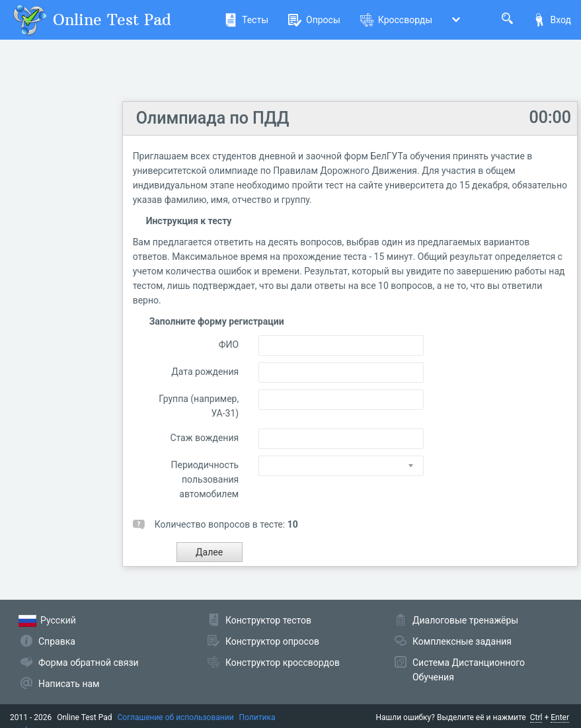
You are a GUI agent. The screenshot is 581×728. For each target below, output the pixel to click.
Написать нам (69, 684)
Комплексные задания (462, 641)
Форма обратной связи (89, 663)
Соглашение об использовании (176, 717)
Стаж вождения (204, 438)
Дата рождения (205, 372)
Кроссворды (396, 20)
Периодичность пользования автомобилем (205, 479)
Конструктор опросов (272, 641)
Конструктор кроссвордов (283, 663)
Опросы (314, 20)
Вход (552, 20)
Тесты (246, 20)
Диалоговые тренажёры (465, 620)
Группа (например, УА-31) (199, 406)
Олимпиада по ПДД (213, 118)
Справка (57, 641)
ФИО (229, 344)
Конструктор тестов (268, 620)
